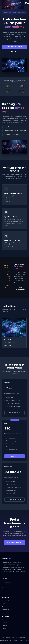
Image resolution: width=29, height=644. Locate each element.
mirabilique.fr (5, 571)
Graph (6, 559)
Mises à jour (5, 591)
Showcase (5, 585)
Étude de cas (7, 345)
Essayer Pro (15, 456)
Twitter (16, 641)
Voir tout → (23, 311)
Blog (3, 607)
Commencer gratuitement (15, 47)
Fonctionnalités (6, 582)
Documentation (6, 601)
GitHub (27, 641)
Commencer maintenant (15, 542)
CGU (11, 641)
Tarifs (3, 588)
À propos (4, 623)
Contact (4, 629)
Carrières (4, 626)
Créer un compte (15, 413)
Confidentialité (4, 641)
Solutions (4, 620)
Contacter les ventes (15, 499)
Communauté (5, 610)
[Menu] (26, 3)
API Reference (6, 604)
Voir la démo (15, 52)
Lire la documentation (21, 288)
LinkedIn (21, 641)
